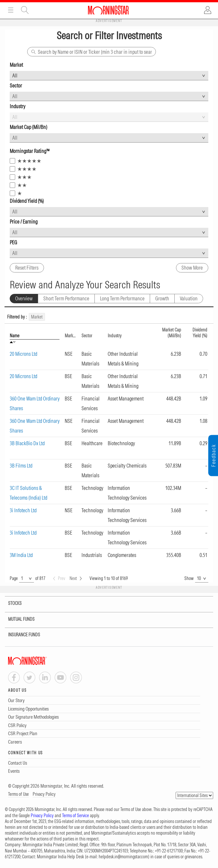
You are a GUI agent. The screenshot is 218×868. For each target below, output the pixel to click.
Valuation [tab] (189, 298)
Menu (11, 10)
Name (15, 336)
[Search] (92, 52)
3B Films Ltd (21, 466)
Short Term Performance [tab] (66, 298)
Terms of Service (76, 816)
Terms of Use (18, 794)
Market (71, 336)
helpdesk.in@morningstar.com (123, 857)
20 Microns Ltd (23, 354)
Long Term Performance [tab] (122, 298)
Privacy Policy (44, 794)
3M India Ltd (21, 555)
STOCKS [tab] (11, 603)
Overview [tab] (24, 298)
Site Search (25, 10)
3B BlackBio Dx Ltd (27, 443)
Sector (87, 336)
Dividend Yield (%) (200, 333)
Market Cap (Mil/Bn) (172, 333)
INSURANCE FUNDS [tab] (20, 635)
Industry (115, 336)
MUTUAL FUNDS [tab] (17, 619)
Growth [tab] (162, 298)
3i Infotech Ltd (23, 510)
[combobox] (109, 76)
